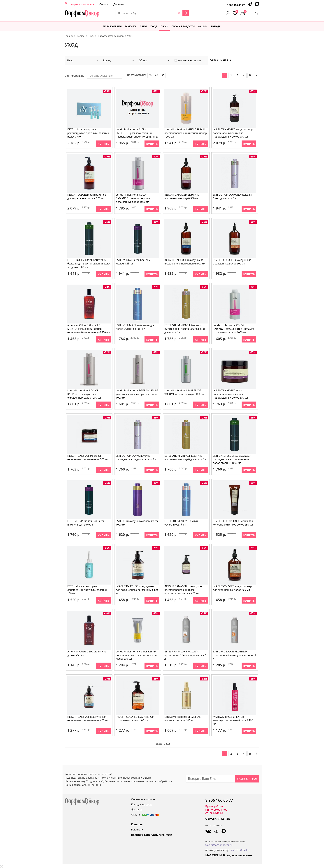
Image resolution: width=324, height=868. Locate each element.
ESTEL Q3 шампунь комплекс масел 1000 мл (137, 523)
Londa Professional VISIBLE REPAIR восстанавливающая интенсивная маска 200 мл (137, 655)
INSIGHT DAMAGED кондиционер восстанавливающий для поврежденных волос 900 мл (233, 133)
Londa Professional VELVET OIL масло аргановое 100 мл (183, 719)
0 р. (252, 13)
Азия (143, 26)
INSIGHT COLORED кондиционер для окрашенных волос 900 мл (87, 196)
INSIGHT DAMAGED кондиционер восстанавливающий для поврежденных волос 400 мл (184, 590)
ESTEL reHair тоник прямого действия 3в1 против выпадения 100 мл (87, 590)
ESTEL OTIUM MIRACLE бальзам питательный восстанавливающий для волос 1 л (185, 329)
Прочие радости (183, 26)
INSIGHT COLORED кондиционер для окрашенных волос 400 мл (232, 588)
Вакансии (137, 830)
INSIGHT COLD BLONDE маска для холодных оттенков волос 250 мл (233, 523)
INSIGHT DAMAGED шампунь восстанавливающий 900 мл (182, 196)
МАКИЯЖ (131, 26)
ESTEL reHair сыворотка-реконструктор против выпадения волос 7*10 (88, 133)
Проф (164, 26)
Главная (69, 36)
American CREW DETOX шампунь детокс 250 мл (87, 653)
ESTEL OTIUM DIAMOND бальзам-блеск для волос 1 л (233, 196)
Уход (154, 26)
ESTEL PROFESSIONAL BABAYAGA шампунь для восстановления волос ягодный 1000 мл (232, 459)
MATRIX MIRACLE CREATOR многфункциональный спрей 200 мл (233, 720)
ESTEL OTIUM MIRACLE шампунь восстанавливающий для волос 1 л (186, 458)
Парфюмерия (112, 26)
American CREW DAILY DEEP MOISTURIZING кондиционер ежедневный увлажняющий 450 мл (89, 329)
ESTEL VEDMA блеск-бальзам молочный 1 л (133, 262)
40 (150, 75)
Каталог (81, 36)
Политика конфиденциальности (152, 835)
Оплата (104, 4)
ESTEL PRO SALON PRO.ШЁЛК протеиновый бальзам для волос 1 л (186, 655)
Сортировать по (75, 76)
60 (156, 75)
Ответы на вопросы (143, 799)
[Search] (196, 13)
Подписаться (247, 779)
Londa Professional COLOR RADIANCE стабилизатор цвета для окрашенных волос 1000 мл (234, 329)
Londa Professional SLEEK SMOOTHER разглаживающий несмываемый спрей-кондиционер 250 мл (137, 134)
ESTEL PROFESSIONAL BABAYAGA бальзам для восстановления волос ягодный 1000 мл (89, 264)
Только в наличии (189, 61)
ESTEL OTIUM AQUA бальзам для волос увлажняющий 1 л (135, 327)
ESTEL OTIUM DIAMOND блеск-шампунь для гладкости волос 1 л (136, 458)
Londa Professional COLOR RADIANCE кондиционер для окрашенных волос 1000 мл (133, 198)
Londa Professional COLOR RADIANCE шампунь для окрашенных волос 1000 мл (84, 394)
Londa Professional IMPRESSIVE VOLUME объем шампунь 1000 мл (185, 392)
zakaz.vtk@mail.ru (240, 850)
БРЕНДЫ (216, 26)
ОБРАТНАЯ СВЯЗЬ (218, 819)
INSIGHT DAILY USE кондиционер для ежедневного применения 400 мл (137, 590)
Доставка (119, 4)
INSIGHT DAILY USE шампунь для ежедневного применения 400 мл (88, 719)
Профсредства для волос (111, 36)
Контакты (137, 824)
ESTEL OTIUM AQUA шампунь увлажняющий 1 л (182, 523)
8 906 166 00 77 (236, 5)
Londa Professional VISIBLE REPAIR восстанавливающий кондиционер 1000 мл (186, 133)
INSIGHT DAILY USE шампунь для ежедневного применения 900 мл (185, 262)
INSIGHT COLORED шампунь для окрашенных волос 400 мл (135, 719)
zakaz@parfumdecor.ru (219, 845)
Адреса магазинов (83, 4)
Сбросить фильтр (221, 60)
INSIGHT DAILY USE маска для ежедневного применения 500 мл (88, 458)
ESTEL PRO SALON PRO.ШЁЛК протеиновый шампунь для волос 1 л (235, 655)
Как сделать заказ (142, 804)
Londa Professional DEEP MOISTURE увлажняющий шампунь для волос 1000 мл (137, 394)
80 (163, 75)
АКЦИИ (203, 26)
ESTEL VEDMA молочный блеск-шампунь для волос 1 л (86, 523)
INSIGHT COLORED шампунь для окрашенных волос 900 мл (232, 262)
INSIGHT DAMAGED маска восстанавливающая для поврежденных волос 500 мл (231, 394)
